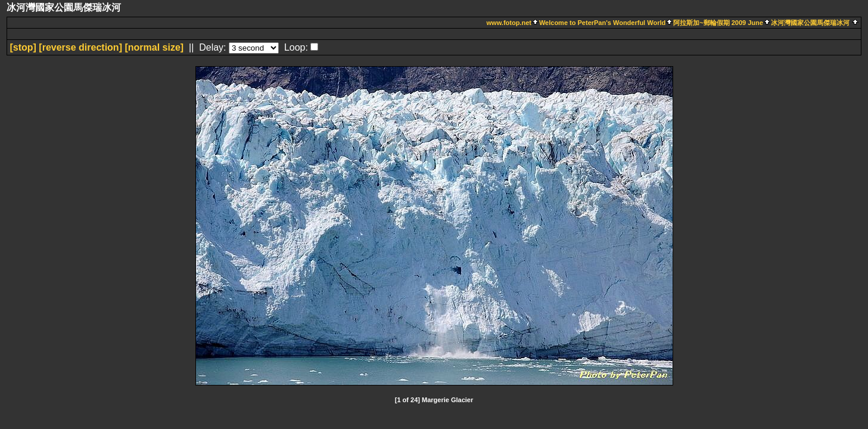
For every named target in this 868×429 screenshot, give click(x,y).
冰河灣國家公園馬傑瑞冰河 (810, 23)
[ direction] (80, 47)
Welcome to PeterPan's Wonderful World (602, 23)
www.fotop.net (509, 23)
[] (23, 47)
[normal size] (154, 47)
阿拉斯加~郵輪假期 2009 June (718, 23)
